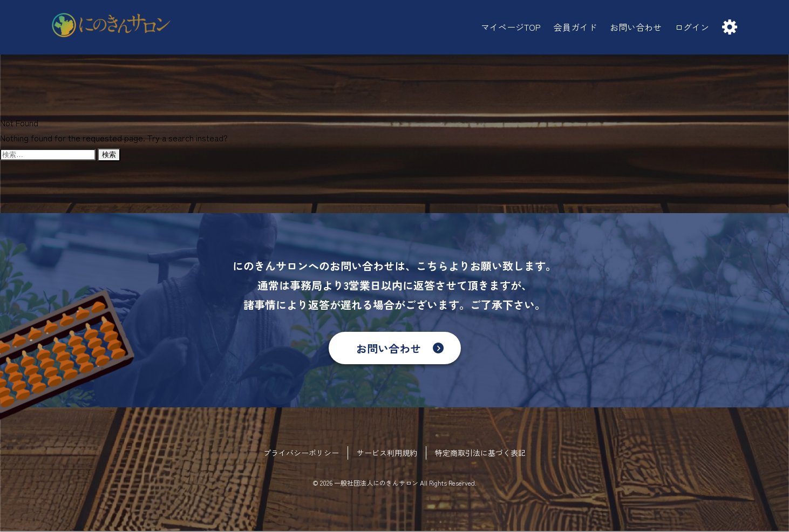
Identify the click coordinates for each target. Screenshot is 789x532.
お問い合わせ (389, 348)
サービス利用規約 (387, 453)
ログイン (692, 27)
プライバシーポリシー (301, 453)
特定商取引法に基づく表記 (480, 453)
